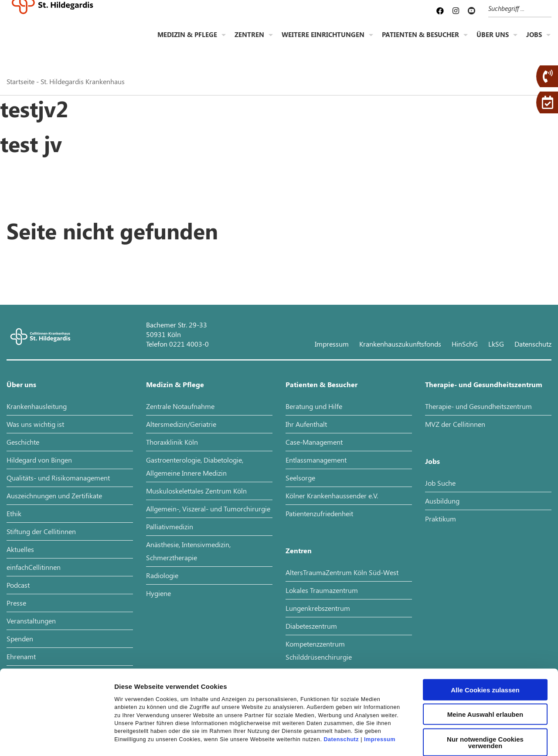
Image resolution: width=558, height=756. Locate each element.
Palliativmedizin (170, 526)
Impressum (380, 687)
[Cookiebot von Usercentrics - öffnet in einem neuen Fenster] (56, 739)
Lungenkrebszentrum (318, 608)
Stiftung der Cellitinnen (41, 531)
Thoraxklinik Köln (172, 442)
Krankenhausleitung (37, 406)
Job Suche (440, 483)
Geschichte (23, 442)
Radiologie (162, 575)
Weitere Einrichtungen (323, 42)
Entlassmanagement (316, 460)
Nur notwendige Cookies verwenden (485, 690)
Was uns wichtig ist (35, 424)
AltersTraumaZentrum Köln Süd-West (342, 572)
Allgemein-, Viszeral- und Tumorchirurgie (208, 509)
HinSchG (465, 344)
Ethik (14, 513)
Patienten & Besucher (420, 42)
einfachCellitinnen (34, 567)
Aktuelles (20, 549)
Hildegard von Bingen (39, 460)
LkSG (496, 344)
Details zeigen (464, 739)
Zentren (249, 42)
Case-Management (314, 442)
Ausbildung (442, 501)
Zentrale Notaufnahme (180, 406)
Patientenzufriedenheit (319, 513)
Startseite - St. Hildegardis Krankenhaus (66, 81)
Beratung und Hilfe (314, 406)
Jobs (534, 42)
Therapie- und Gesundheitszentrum (484, 384)
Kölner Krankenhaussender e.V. (332, 495)
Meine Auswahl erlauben (485, 662)
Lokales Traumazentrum (322, 590)
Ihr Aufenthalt (306, 424)
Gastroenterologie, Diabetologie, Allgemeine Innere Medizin (195, 466)
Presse (16, 603)
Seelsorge (300, 478)
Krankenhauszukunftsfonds (400, 344)
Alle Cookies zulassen (485, 637)
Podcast (18, 585)
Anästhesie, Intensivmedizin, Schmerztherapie (188, 551)
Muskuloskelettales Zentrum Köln (196, 491)
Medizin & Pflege (187, 42)
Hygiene (158, 593)
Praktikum (441, 519)
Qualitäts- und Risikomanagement (58, 478)
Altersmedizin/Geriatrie (181, 424)
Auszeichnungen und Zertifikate (54, 495)
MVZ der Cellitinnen (455, 424)
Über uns (493, 42)
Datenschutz (341, 687)
